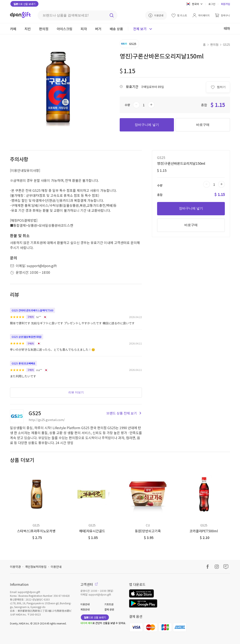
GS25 (226, 45)
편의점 (214, 45)
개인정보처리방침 (36, 567)
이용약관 (15, 567)
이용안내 (56, 567)
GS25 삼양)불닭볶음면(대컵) (27, 337)
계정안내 (85, 609)
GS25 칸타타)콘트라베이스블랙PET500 (33, 310)
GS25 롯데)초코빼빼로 (23, 363)
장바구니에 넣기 (147, 125)
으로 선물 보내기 (24, 4)
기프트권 (109, 604)
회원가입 (225, 4)
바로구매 (203, 125)
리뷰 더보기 (76, 392)
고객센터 (89, 584)
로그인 (212, 4)
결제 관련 (109, 609)
